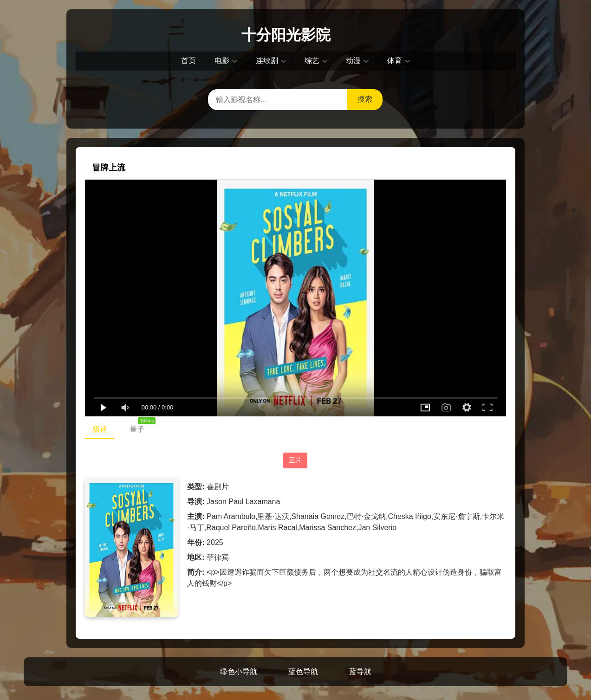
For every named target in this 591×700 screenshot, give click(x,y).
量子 (141, 427)
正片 (295, 460)
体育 (395, 61)
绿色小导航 (239, 671)
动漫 (353, 61)
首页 (188, 61)
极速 (100, 429)
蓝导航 (360, 671)
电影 (222, 61)
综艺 (312, 61)
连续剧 (267, 61)
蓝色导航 (303, 671)
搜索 (365, 99)
